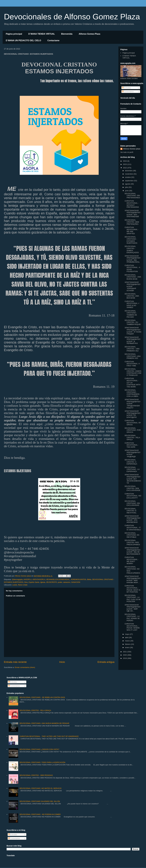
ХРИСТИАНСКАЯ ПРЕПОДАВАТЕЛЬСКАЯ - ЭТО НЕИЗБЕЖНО (132, 519)
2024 (125, 161)
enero (128, 647)
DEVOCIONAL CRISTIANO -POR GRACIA (133, 430)
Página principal (14, 34)
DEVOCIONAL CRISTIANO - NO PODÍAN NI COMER (40, 814)
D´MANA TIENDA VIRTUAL (42, 34)
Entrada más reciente (15, 662)
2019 (125, 658)
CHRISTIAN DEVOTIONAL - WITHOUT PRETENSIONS (132, 204)
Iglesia (43, 582)
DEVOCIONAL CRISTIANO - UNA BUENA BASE (133, 277)
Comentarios (128, 92)
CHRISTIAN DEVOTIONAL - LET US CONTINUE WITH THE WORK (132, 383)
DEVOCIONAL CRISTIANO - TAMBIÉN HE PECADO (131, 314)
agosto (128, 184)
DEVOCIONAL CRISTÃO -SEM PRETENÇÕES (132, 222)
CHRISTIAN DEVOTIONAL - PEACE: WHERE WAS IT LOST (132, 627)
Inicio (62, 662)
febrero (128, 644)
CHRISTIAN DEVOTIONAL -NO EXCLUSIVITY (133, 496)
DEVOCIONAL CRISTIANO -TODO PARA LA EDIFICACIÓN (42, 762)
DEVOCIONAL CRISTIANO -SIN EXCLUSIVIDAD (132, 503)
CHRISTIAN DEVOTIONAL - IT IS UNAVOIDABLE (133, 528)
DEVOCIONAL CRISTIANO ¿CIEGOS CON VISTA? (39, 749)
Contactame (53, 40)
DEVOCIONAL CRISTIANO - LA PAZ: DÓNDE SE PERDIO (132, 617)
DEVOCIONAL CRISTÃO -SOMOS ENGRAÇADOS (132, 249)
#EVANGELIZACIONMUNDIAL (58, 579)
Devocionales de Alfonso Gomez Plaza (72, 17)
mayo (127, 634)
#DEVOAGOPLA (39, 579)
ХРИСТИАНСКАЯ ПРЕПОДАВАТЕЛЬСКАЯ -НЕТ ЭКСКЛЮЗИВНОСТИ (133, 479)
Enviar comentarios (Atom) (25, 667)
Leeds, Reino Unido (20, 585)
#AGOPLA (28, 579)
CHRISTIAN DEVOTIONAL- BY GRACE (133, 423)
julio (127, 187)
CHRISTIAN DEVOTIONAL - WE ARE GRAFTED (132, 230)
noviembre (129, 174)
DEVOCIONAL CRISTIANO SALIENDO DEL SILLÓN (40, 801)
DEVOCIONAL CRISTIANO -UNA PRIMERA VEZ (132, 356)
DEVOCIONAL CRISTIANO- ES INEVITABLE (132, 535)
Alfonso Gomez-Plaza (89, 34)
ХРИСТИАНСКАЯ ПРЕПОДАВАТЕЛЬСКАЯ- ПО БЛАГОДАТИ (132, 414)
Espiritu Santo (34, 582)
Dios (26, 582)
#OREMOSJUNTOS (78, 579)
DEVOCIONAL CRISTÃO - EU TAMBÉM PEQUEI (133, 322)
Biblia (89, 579)
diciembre (129, 171)
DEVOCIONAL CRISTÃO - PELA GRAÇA (132, 437)
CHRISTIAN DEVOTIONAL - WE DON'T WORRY (132, 560)
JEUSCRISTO (52, 582)
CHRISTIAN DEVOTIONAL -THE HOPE (132, 445)
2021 (125, 652)
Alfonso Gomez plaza (132, 149)
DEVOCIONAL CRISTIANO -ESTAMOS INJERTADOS (131, 240)
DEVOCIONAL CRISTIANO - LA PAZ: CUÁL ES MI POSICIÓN (132, 598)
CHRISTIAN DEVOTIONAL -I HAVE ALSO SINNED (132, 304)
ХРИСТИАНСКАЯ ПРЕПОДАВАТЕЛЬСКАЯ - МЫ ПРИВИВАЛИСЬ (132, 259)
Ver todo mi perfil (127, 152)
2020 (125, 655)
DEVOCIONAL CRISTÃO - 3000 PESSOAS (36, 775)
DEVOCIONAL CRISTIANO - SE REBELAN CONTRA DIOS (42, 697)
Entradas (126, 88)
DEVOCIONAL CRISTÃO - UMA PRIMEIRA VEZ (132, 349)
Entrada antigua (106, 662)
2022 (125, 168)
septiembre (130, 181)
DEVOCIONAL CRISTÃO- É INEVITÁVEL (130, 511)
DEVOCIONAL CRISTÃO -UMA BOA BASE (132, 296)
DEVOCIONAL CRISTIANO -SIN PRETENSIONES (132, 196)
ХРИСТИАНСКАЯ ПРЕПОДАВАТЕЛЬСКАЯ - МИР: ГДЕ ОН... (132, 608)
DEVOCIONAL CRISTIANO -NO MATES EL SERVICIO (40, 788)
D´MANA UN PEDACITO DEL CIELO (23, 40)
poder (60, 582)
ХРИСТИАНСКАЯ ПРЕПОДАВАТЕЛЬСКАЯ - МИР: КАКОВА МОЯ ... (132, 579)
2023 (125, 164)
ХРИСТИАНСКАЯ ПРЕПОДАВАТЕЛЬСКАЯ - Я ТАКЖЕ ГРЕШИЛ (133, 331)
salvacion (67, 582)
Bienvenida (67, 34)
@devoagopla (17, 579)
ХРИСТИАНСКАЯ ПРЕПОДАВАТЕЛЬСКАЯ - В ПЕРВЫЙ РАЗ (132, 340)
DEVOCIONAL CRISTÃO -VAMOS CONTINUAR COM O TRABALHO (133, 372)
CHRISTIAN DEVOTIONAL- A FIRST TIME (132, 364)
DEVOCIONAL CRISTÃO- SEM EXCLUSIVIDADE (132, 488)
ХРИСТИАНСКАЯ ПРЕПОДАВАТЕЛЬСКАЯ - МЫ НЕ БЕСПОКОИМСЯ (132, 551)
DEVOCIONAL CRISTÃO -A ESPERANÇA (131, 462)
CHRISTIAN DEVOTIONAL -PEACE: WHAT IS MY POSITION (132, 589)
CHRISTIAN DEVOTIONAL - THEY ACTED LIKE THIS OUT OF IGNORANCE (49, 736)
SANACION (76, 582)
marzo (128, 641)
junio (127, 191)
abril (127, 637)
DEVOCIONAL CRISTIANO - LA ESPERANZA (132, 469)
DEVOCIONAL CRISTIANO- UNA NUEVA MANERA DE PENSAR (44, 723)
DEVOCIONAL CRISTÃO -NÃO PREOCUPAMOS (132, 542)
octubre (128, 177)
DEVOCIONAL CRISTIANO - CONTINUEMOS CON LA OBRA (132, 393)
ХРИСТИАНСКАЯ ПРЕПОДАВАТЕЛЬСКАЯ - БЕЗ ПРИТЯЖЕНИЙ (132, 214)
